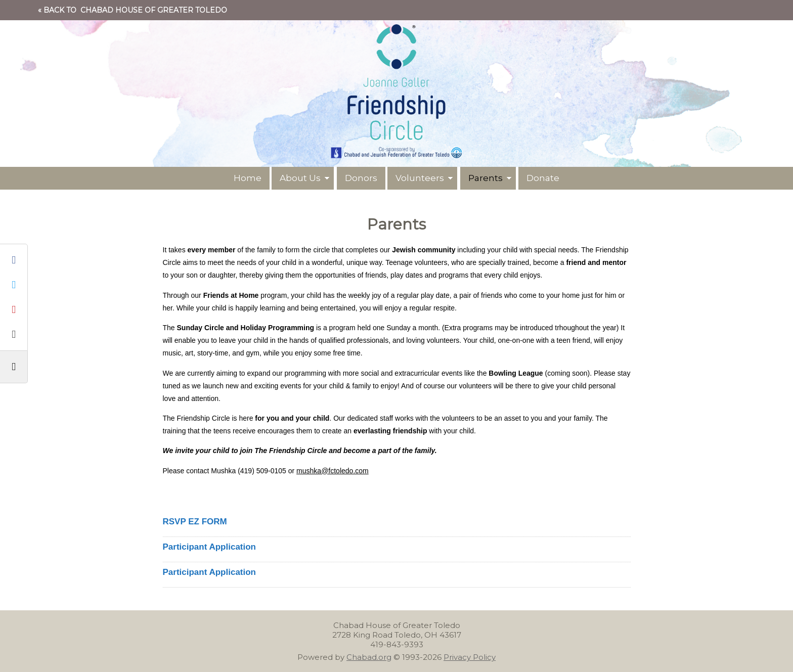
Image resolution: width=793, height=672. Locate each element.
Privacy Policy (470, 657)
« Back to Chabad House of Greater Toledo (133, 10)
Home (247, 178)
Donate (543, 178)
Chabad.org (369, 657)
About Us (300, 178)
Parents (486, 178)
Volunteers (420, 178)
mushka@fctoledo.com (333, 471)
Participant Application (210, 547)
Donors (361, 178)
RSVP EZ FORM (195, 522)
